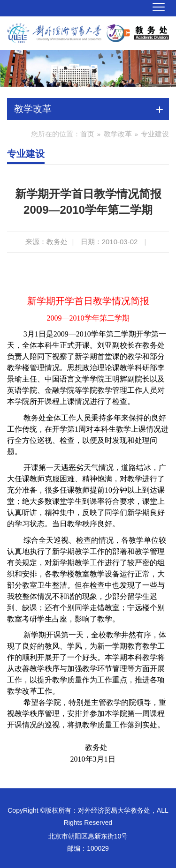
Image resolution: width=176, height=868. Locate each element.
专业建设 (155, 134)
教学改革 (118, 134)
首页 (87, 134)
